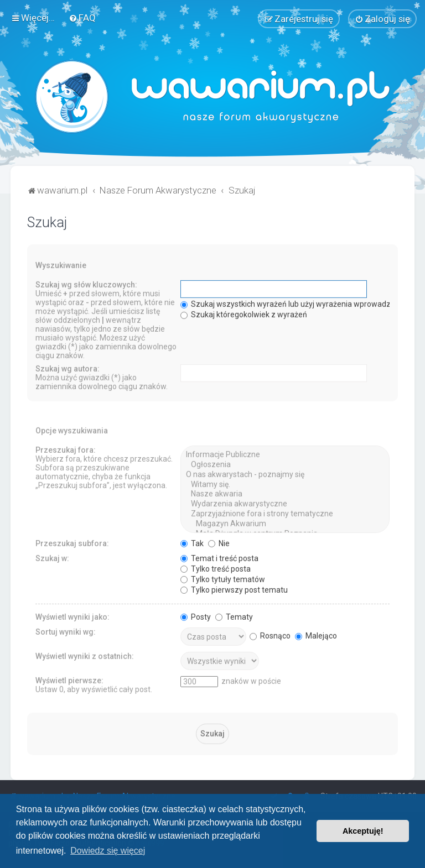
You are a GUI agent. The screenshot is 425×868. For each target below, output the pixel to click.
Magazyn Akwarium (285, 522)
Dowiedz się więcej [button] (108, 851)
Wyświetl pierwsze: (69, 679)
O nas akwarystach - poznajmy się (285, 473)
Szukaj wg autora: (68, 368)
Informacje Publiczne (285, 454)
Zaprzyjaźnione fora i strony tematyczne (285, 513)
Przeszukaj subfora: (72, 542)
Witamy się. (285, 483)
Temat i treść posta (219, 557)
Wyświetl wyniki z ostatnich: (85, 655)
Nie (219, 542)
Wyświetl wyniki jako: (72, 615)
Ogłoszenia (285, 463)
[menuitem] (82, 17)
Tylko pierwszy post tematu (234, 588)
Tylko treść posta (216, 567)
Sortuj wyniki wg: (66, 630)
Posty (196, 615)
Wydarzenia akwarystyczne (285, 503)
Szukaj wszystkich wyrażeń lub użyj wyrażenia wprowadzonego (297, 303)
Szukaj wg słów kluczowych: (86, 284)
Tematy (234, 615)
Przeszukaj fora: (66, 449)
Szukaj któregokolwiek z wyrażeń (244, 313)
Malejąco (316, 634)
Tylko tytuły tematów (223, 578)
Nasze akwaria (285, 493)
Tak (192, 542)
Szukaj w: (52, 557)
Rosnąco (270, 634)
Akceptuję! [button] (363, 831)
